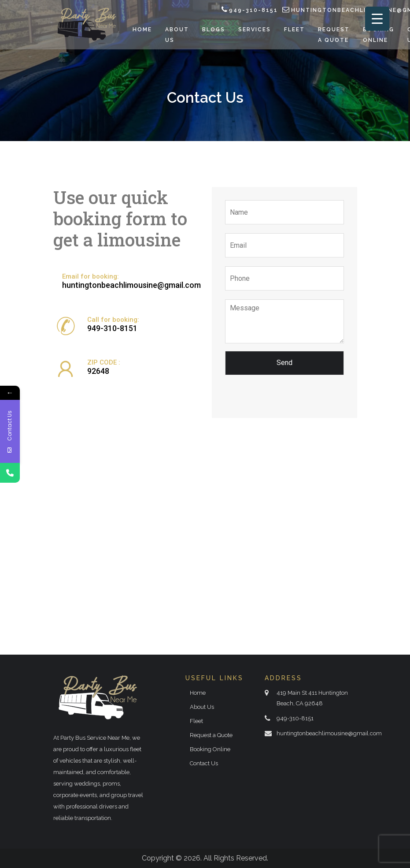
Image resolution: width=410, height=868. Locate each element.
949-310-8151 (253, 10)
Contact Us (204, 763)
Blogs (214, 30)
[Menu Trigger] (377, 19)
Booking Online (210, 749)
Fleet (294, 30)
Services (255, 30)
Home (142, 30)
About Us (202, 707)
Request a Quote (211, 735)
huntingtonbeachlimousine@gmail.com (131, 285)
